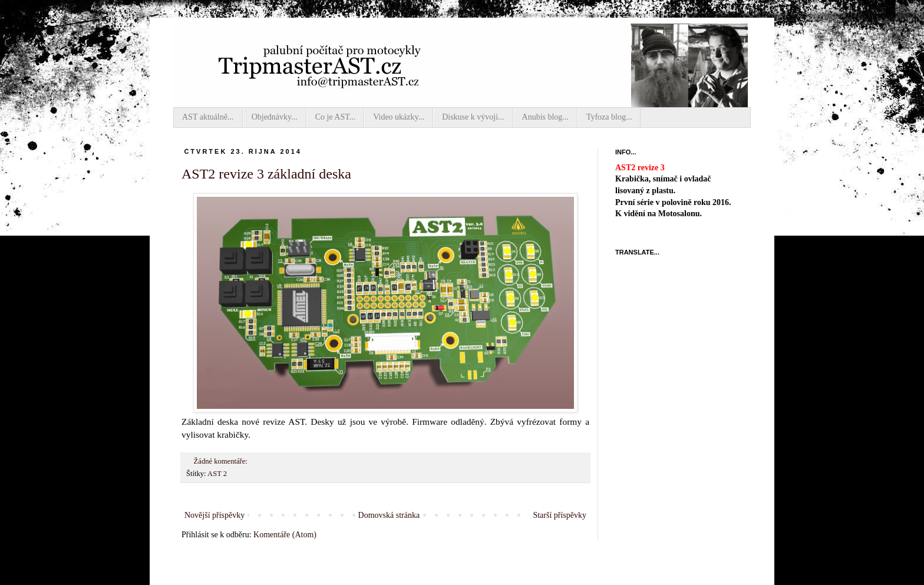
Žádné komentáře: (222, 461)
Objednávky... (275, 117)
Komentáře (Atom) (285, 535)
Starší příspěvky (560, 515)
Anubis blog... (545, 117)
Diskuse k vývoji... (473, 117)
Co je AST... (336, 117)
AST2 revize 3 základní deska (266, 174)
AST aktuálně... (208, 117)
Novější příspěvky (214, 515)
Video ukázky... (399, 117)
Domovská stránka (389, 515)
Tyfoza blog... (609, 117)
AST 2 (217, 474)
